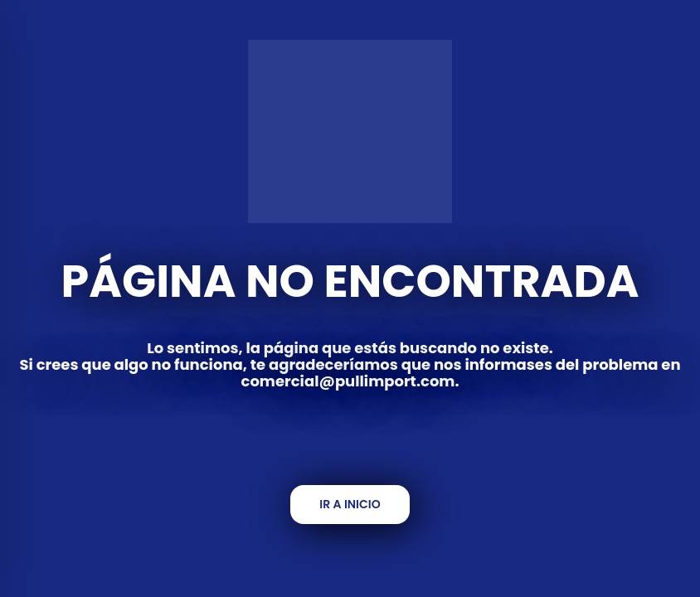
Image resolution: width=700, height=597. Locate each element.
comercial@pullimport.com (348, 381)
